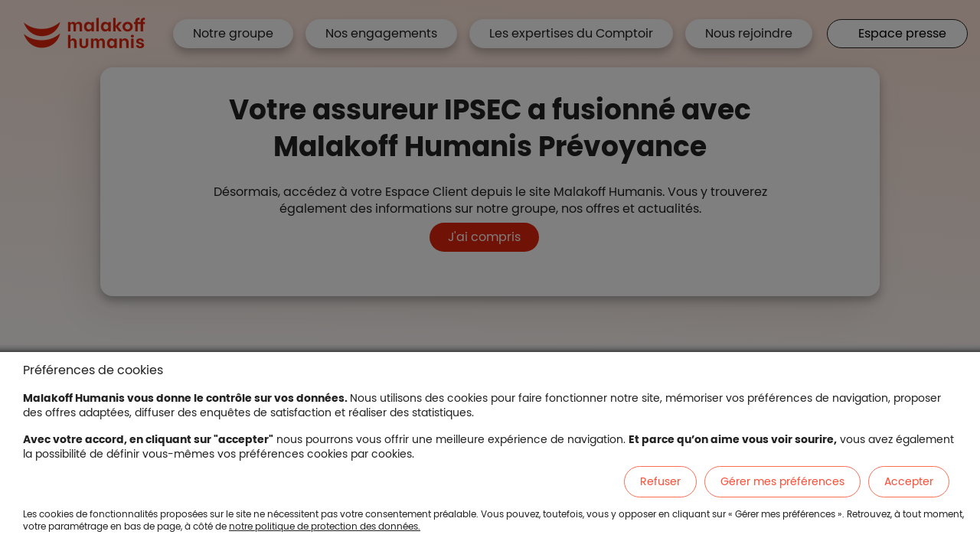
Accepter (909, 481)
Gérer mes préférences (782, 481)
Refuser (660, 481)
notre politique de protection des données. (325, 526)
